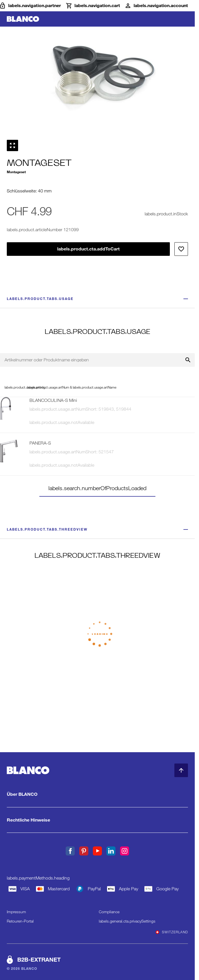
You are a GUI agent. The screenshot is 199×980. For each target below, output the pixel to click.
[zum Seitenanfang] (181, 770)
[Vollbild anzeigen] (12, 145)
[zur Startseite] (23, 19)
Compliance (109, 912)
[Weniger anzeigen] (186, 299)
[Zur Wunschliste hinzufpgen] (181, 249)
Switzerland (172, 932)
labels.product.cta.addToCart (88, 249)
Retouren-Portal (20, 921)
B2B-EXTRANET (39, 960)
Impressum (16, 912)
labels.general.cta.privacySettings (127, 921)
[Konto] (156, 6)
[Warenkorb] (93, 6)
